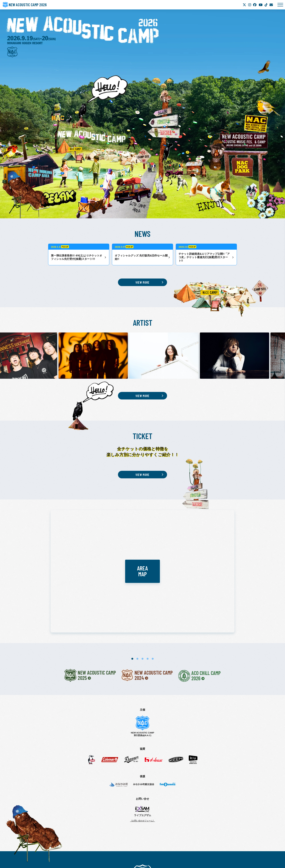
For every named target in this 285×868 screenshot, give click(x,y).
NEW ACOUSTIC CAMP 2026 (32, 5)
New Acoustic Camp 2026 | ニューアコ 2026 (143, 791)
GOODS (181, 823)
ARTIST (149, 817)
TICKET (126, 817)
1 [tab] (132, 576)
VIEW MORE (143, 282)
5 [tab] (153, 576)
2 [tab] (137, 576)
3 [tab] (142, 576)
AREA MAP (155, 823)
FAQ (150, 829)
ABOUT (114, 817)
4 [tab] (148, 576)
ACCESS (169, 823)
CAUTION (139, 829)
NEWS (138, 817)
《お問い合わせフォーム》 (142, 738)
